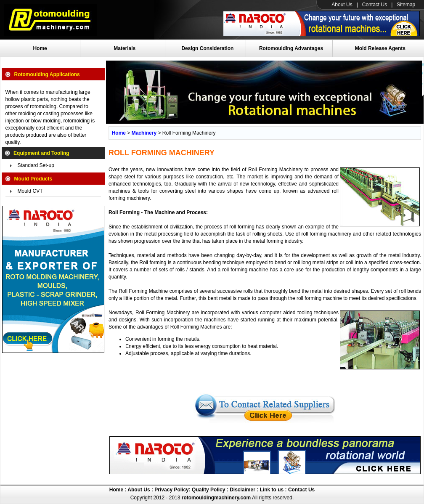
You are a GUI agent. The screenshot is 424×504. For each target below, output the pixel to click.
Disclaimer (242, 490)
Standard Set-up (36, 165)
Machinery (144, 133)
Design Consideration (207, 48)
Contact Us (375, 5)
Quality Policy (208, 490)
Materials (125, 48)
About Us (342, 5)
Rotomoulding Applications (47, 74)
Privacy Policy (171, 490)
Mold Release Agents (380, 48)
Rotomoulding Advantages (291, 48)
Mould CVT (30, 191)
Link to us (272, 490)
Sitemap (406, 5)
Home (40, 48)
